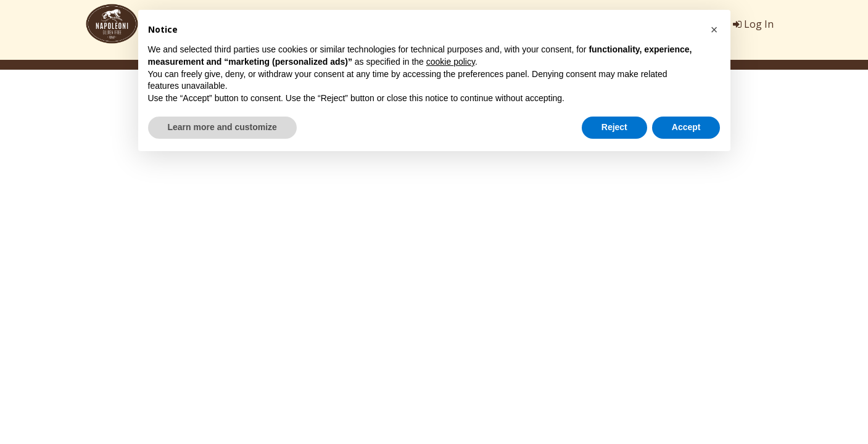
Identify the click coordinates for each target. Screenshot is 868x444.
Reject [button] (614, 127)
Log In (753, 24)
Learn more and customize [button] (222, 127)
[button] (714, 30)
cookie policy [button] (451, 62)
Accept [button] (686, 127)
